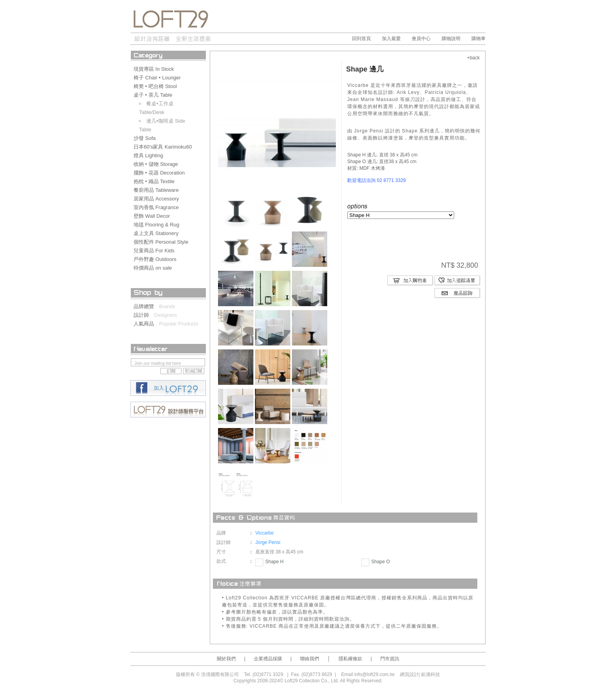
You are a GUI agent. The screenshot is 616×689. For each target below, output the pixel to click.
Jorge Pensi (268, 542)
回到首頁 (361, 39)
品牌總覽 (146, 306)
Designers (166, 315)
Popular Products (179, 324)
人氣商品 (146, 324)
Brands (167, 306)
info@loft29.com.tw (374, 674)
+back (473, 58)
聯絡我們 (310, 659)
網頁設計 (409, 674)
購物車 (478, 39)
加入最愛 (391, 39)
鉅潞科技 (431, 674)
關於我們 (226, 659)
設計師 (144, 315)
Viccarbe (264, 533)
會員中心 (421, 39)
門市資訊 (390, 659)
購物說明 (451, 39)
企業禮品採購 (268, 659)
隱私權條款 (350, 659)
